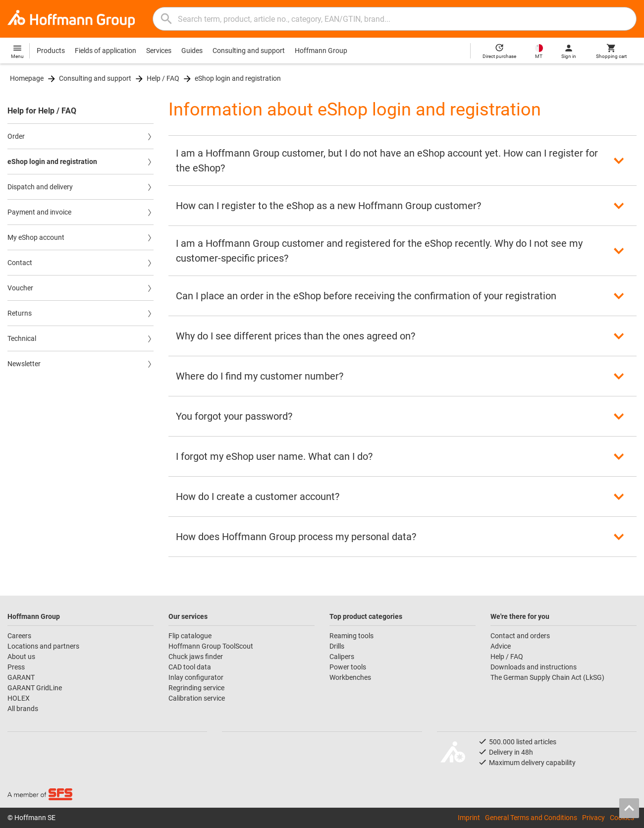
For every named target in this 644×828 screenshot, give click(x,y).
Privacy (593, 818)
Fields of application (106, 51)
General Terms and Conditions (531, 818)
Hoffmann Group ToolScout (211, 646)
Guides (192, 51)
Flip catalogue (190, 636)
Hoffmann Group (321, 51)
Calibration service (197, 698)
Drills (337, 646)
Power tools (348, 667)
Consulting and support (249, 51)
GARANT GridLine (35, 688)
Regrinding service (196, 688)
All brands (23, 709)
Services (159, 51)
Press (16, 667)
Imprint (469, 818)
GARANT (21, 677)
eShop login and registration (238, 78)
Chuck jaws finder (196, 657)
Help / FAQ (163, 78)
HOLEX (19, 698)
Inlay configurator (196, 677)
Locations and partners (43, 646)
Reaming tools (351, 636)
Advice (501, 646)
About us (21, 657)
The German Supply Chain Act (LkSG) (547, 677)
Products (51, 51)
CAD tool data (190, 667)
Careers (19, 636)
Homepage (27, 78)
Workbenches (350, 677)
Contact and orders (520, 636)
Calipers (342, 657)
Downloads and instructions (534, 667)
